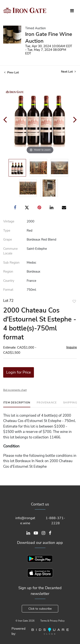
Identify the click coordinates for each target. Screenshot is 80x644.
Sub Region (11, 263)
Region (8, 272)
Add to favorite (74, 301)
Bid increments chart (15, 390)
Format (8, 290)
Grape (8, 239)
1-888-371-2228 (55, 521)
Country (9, 281)
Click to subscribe (40, 609)
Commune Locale (10, 251)
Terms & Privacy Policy (52, 621)
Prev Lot (12, 72)
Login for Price (19, 372)
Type (7, 231)
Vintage (9, 221)
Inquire (72, 347)
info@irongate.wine (25, 521)
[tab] (17, 404)
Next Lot (68, 72)
